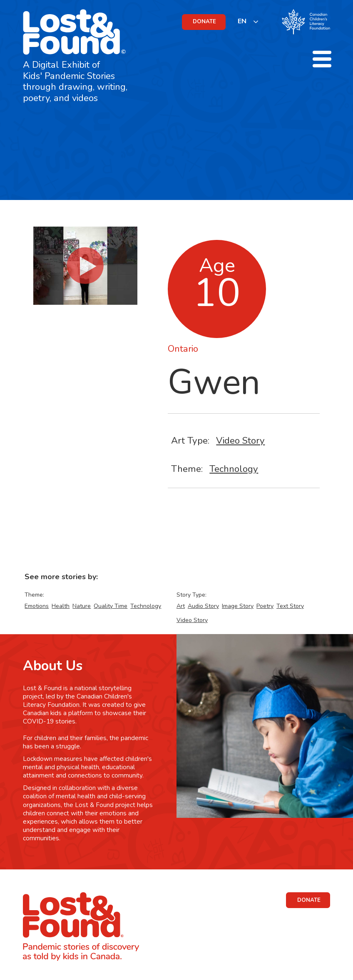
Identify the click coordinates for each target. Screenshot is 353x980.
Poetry (265, 606)
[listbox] (248, 21)
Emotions (37, 606)
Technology (234, 469)
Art (181, 606)
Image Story (238, 606)
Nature (82, 606)
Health (61, 606)
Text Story (290, 606)
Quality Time (111, 606)
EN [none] (242, 21)
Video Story (240, 441)
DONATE (204, 22)
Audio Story (203, 606)
